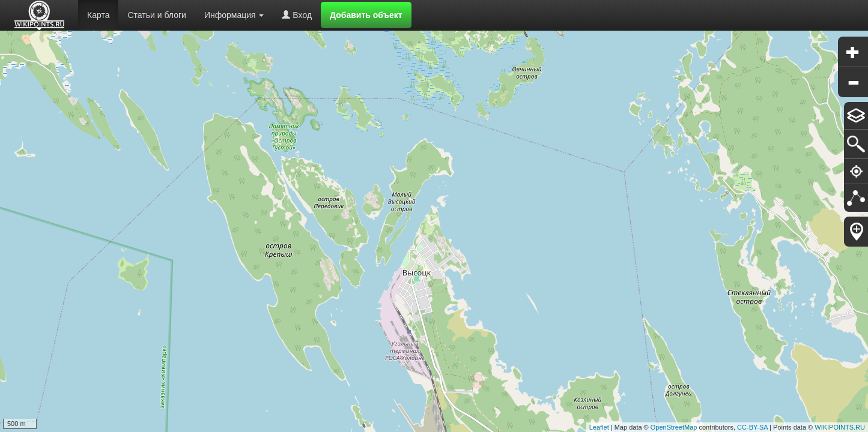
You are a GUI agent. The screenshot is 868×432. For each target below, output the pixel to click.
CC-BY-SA (752, 427)
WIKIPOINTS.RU (840, 427)
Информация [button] (234, 15)
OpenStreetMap (674, 427)
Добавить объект (366, 15)
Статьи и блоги (156, 15)
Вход (297, 15)
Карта (98, 15)
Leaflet (599, 427)
